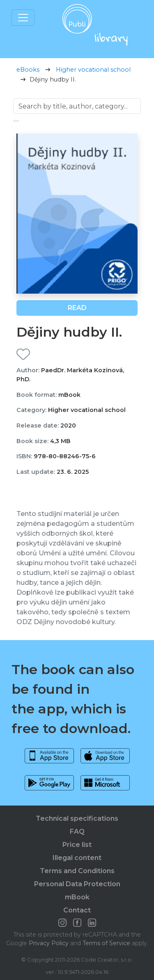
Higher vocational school (93, 70)
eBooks (28, 70)
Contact (77, 910)
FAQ (77, 832)
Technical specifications (77, 818)
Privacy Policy (49, 943)
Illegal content (77, 858)
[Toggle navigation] (23, 18)
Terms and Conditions (77, 871)
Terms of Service (106, 943)
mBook (77, 897)
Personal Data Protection (77, 884)
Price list (77, 845)
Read (77, 308)
